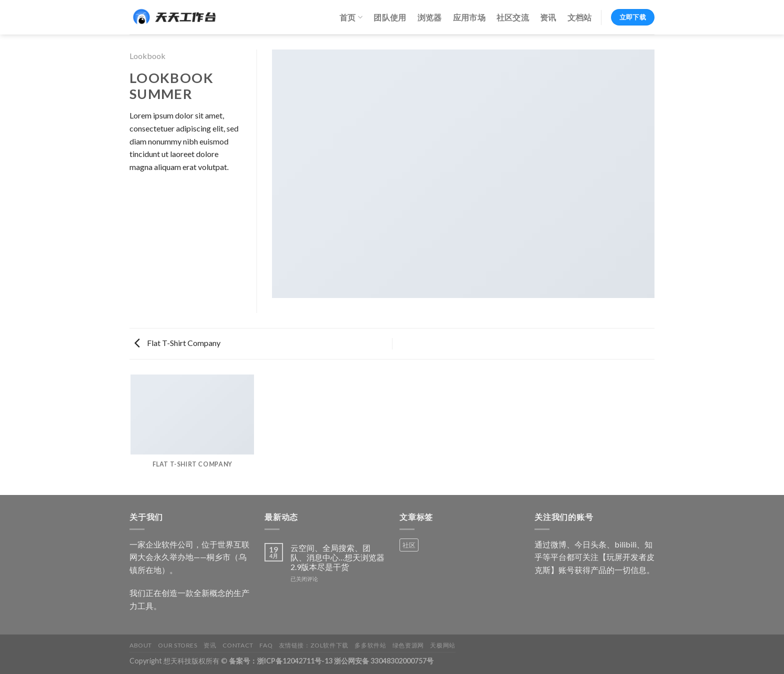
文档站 (580, 17)
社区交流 (513, 17)
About (141, 645)
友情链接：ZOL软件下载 (314, 645)
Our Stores (177, 645)
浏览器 (430, 17)
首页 (351, 17)
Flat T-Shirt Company (177, 343)
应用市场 (469, 17)
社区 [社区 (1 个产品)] (409, 545)
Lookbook (147, 56)
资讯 (548, 17)
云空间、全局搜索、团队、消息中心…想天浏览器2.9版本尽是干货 (337, 557)
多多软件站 (370, 645)
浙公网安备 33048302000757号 (384, 661)
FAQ (266, 645)
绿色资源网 (408, 645)
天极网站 (442, 645)
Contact (238, 645)
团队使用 (390, 17)
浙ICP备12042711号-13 (295, 661)
